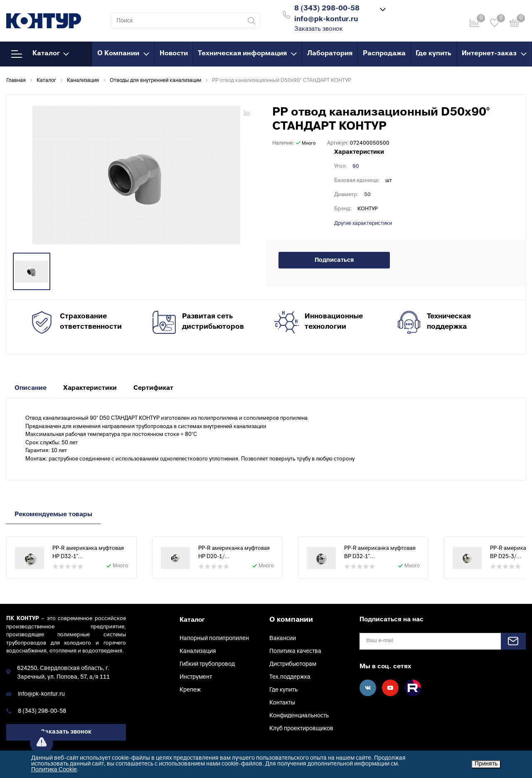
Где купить (433, 54)
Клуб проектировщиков (301, 729)
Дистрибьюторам (293, 664)
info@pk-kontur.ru (41, 694)
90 (356, 167)
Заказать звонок (319, 29)
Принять (486, 764)
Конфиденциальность (299, 716)
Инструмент (196, 677)
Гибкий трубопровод (207, 664)
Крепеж (190, 690)
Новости (174, 54)
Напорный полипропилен (214, 639)
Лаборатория (330, 54)
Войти (407, 14)
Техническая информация (247, 54)
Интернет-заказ (494, 54)
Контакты (282, 703)
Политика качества (295, 651)
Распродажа (384, 54)
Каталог (40, 54)
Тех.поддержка (290, 677)
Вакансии (283, 639)
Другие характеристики (363, 224)
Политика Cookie (54, 770)
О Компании (123, 54)
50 (367, 195)
